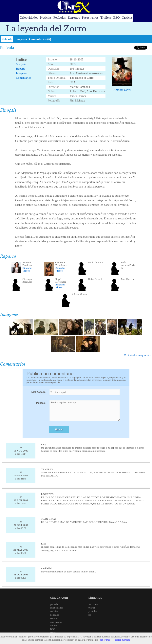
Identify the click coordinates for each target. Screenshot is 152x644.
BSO (116, 18)
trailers (54, 625)
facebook (93, 604)
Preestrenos (90, 18)
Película (7, 39)
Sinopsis (21, 64)
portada (54, 604)
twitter (92, 608)
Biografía (27, 268)
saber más (105, 640)
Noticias (46, 18)
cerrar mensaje (123, 640)
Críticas (127, 18)
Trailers (106, 18)
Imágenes (21, 39)
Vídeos (26, 271)
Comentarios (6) (40, 39)
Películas (60, 18)
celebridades (57, 608)
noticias (54, 611)
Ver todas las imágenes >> (137, 355)
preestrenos (56, 622)
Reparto (21, 69)
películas (55, 615)
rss (90, 615)
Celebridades (29, 18)
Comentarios (24, 78)
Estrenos (74, 18)
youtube (93, 611)
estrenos (54, 618)
